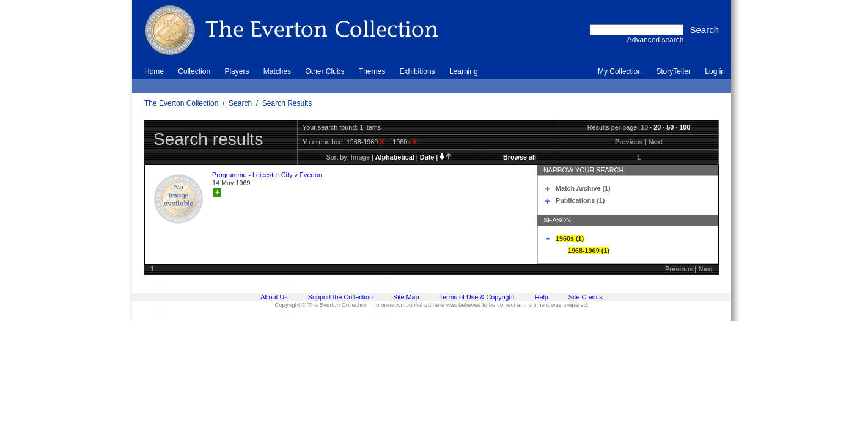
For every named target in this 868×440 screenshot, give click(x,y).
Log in (715, 71)
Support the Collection (340, 297)
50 (670, 127)
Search (240, 103)
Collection (194, 71)
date (427, 157)
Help (542, 297)
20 (657, 127)
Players (237, 71)
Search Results (287, 103)
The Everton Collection (181, 103)
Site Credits (586, 297)
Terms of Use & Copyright (477, 297)
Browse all (520, 157)
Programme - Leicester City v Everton (267, 175)
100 (685, 127)
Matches (277, 71)
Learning (464, 71)
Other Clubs (325, 71)
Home (154, 71)
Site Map (406, 297)
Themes (372, 71)
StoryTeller (673, 71)
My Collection (620, 71)
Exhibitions (417, 71)
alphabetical (395, 157)
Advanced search (656, 40)
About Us (274, 297)
